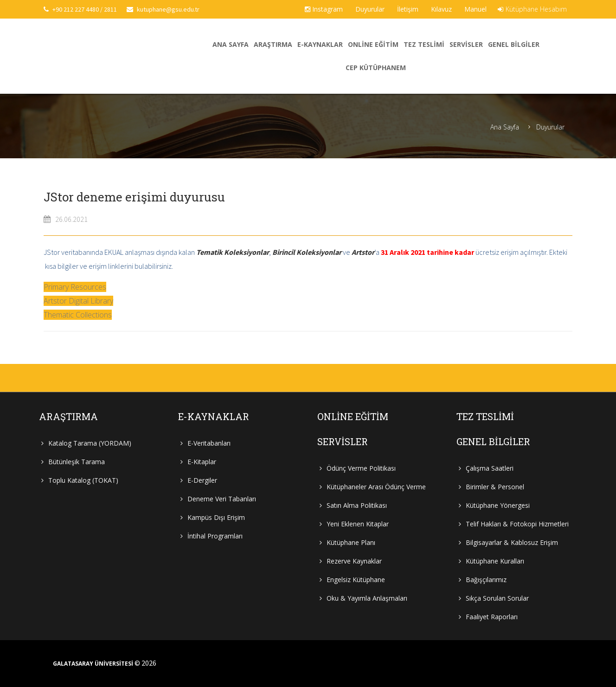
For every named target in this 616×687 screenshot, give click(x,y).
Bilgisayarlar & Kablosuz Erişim (512, 542)
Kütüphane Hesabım (532, 9)
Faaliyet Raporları (492, 617)
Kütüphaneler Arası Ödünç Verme (376, 487)
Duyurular (370, 9)
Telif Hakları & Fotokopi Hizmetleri (517, 524)
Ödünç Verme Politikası (361, 468)
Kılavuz (441, 9)
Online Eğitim (373, 44)
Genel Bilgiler (514, 44)
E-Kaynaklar (320, 44)
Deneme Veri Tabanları (222, 499)
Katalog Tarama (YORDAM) (90, 443)
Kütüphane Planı (351, 542)
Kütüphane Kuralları (495, 561)
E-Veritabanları (209, 443)
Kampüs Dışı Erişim (216, 517)
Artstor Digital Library (78, 301)
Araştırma (273, 44)
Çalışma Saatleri (490, 468)
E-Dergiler (202, 480)
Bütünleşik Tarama (77, 462)
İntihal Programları (215, 536)
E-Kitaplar (202, 462)
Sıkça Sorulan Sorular (497, 598)
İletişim (408, 9)
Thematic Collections (78, 315)
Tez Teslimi (424, 44)
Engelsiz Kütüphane (356, 580)
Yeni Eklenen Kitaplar (358, 524)
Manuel (475, 9)
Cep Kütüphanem (376, 68)
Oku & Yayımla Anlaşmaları (367, 598)
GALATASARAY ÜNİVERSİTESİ (93, 664)
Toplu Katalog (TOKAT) (83, 480)
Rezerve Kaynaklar (354, 561)
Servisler (466, 44)
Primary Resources (75, 287)
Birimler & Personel (495, 487)
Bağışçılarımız (486, 580)
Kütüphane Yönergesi (498, 505)
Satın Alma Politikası (357, 505)
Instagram (324, 9)
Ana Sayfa (231, 44)
